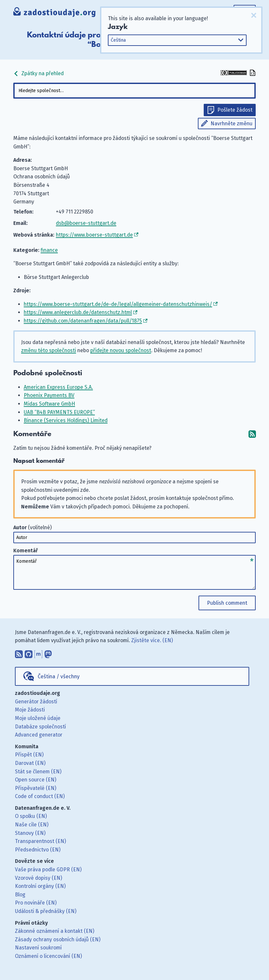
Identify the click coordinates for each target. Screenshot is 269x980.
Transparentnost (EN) (40, 841)
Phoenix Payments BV (49, 395)
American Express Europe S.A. (58, 387)
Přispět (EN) (29, 755)
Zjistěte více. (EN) (152, 640)
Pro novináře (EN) (36, 903)
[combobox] (134, 91)
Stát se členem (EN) (38, 772)
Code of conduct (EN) (40, 796)
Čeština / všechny (59, 676)
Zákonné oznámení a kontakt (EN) (55, 931)
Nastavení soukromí (38, 948)
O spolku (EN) (31, 816)
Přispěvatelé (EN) (36, 788)
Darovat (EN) (30, 763)
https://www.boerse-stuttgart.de (94, 235)
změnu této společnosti (49, 350)
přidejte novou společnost (121, 350)
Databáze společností (40, 727)
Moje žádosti (30, 710)
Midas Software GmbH (49, 404)
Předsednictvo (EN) (38, 850)
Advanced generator (39, 735)
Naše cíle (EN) (32, 825)
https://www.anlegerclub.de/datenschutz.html (78, 312)
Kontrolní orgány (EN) (40, 886)
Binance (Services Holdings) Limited (66, 420)
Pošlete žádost (235, 110)
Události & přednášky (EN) (46, 911)
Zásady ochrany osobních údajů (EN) (58, 939)
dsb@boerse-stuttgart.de (86, 223)
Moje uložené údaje (38, 718)
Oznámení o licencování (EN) (48, 956)
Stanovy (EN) (30, 833)
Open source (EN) (36, 780)
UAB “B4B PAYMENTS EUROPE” (59, 412)
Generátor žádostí (36, 702)
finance (49, 250)
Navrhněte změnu (231, 124)
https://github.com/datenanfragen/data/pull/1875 (83, 321)
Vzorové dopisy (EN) (38, 878)
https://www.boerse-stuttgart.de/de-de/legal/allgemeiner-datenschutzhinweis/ (118, 304)
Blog (20, 895)
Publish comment (227, 603)
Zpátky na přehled (38, 73)
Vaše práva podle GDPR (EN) (48, 870)
